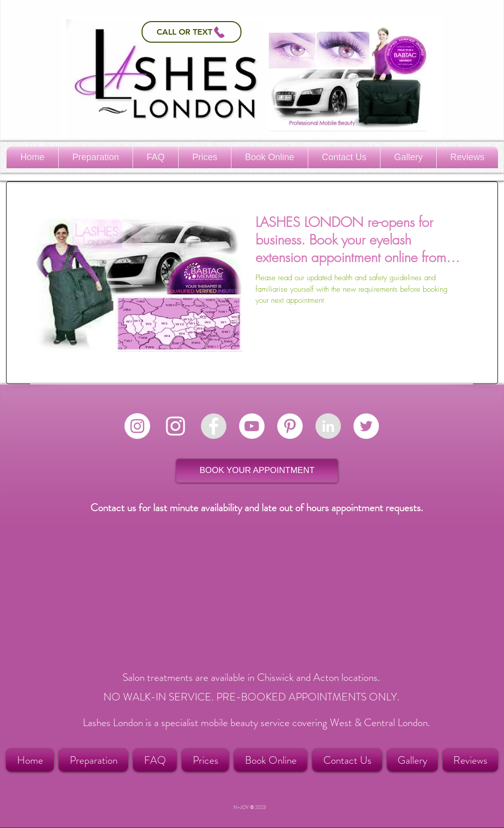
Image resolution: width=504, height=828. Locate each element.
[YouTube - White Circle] (252, 426)
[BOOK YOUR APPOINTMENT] (257, 471)
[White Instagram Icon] (175, 426)
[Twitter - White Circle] (366, 426)
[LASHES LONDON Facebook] (214, 426)
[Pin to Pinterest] (476, 194)
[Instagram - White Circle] (137, 426)
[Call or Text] (192, 32)
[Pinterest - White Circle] (290, 426)
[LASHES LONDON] (328, 426)
